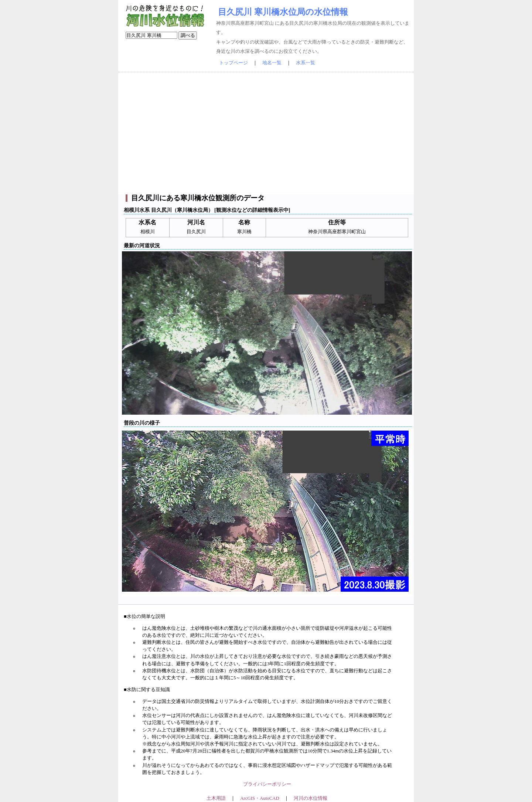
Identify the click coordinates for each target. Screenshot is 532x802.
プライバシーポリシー (267, 784)
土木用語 (216, 798)
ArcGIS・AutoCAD (260, 798)
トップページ (233, 63)
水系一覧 (306, 63)
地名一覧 (272, 63)
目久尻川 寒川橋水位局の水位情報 (283, 12)
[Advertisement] (266, 133)
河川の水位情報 (311, 798)
